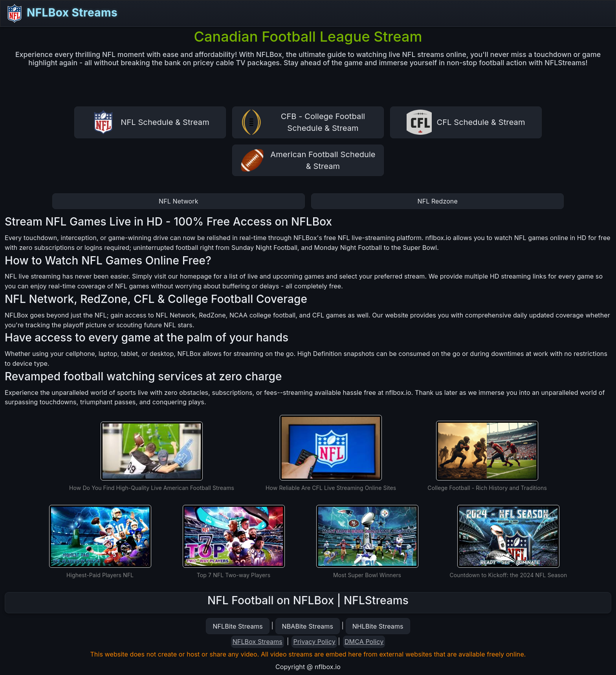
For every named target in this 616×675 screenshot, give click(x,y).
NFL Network (178, 201)
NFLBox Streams (61, 13)
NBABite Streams (308, 626)
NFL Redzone (438, 201)
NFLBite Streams (237, 626)
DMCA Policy (364, 642)
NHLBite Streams (378, 626)
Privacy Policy (314, 642)
